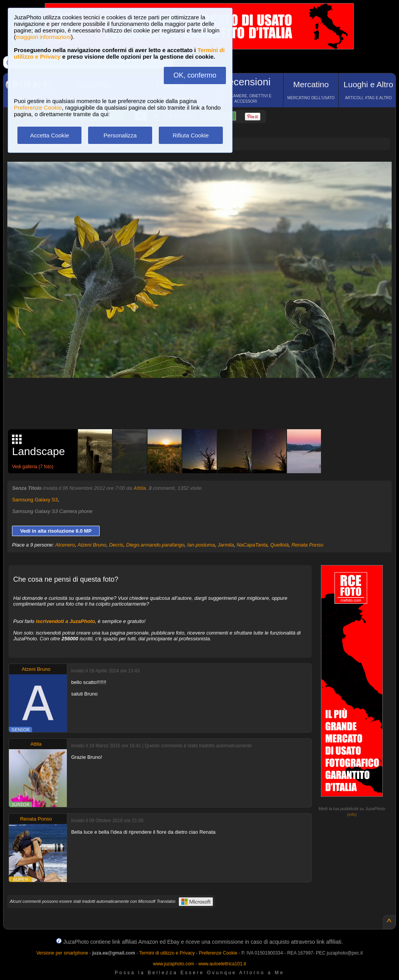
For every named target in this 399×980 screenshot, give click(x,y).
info (352, 814)
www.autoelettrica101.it (222, 964)
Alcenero (65, 545)
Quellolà (280, 545)
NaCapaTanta (252, 545)
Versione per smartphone (62, 953)
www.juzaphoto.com (174, 964)
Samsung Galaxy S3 (35, 500)
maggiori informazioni (43, 37)
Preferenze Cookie (38, 107)
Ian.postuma (201, 545)
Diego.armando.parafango (155, 545)
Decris (116, 545)
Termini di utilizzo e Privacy (167, 953)
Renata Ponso (307, 545)
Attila (140, 488)
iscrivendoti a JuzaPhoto (65, 621)
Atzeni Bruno (92, 545)
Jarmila (226, 545)
